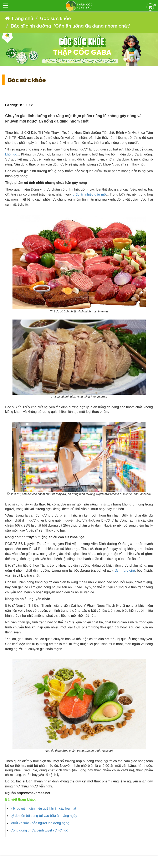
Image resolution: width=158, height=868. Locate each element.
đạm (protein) (125, 570)
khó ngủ (11, 154)
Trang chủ (19, 18)
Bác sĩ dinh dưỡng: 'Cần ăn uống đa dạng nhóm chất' (70, 26)
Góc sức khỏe (55, 18)
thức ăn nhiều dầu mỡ (89, 194)
